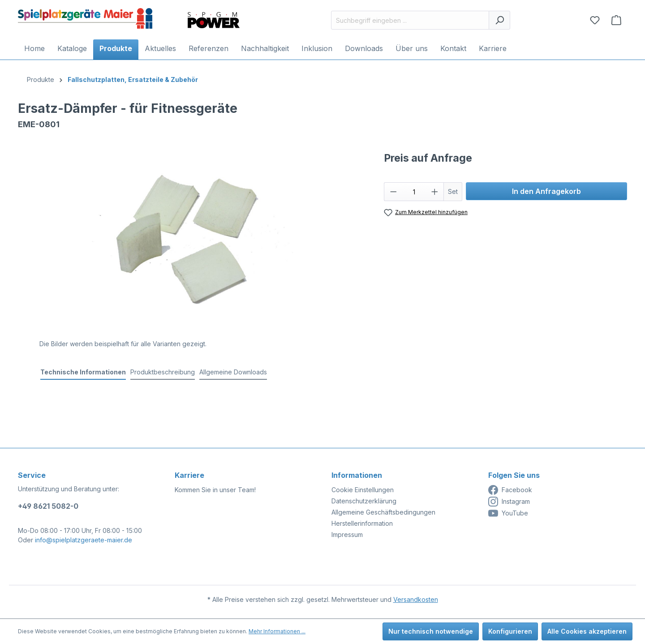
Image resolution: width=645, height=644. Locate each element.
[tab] (83, 372)
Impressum (347, 535)
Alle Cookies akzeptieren (587, 631)
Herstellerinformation (362, 523)
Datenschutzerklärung (364, 501)
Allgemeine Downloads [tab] (233, 372)
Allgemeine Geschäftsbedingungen (383, 512)
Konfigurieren (510, 631)
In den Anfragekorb (546, 191)
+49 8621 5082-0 (48, 506)
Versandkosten (416, 599)
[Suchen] (499, 20)
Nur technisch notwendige (431, 631)
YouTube (508, 513)
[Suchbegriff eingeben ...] (410, 20)
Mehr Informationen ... (277, 631)
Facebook (510, 490)
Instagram (509, 502)
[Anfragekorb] (616, 20)
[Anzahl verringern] (393, 192)
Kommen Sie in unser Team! (215, 490)
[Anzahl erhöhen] (435, 192)
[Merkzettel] (595, 20)
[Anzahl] (414, 192)
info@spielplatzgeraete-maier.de (84, 540)
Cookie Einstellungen (363, 490)
